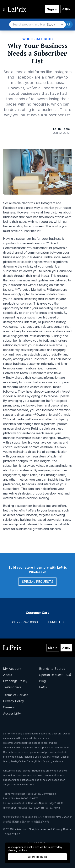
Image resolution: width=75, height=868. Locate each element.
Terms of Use (12, 834)
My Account (12, 669)
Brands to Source (52, 669)
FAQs (43, 687)
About (8, 675)
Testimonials (12, 687)
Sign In (52, 9)
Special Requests (37, 582)
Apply (66, 9)
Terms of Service (16, 695)
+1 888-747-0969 (25, 622)
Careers (9, 707)
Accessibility (12, 713)
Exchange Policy (15, 681)
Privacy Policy (13, 701)
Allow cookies (37, 857)
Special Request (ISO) (55, 675)
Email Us (56, 622)
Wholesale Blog (38, 39)
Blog (42, 681)
